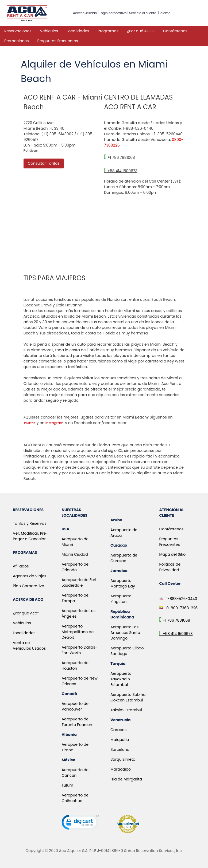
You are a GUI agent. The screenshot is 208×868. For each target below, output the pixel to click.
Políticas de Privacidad (170, 567)
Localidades (78, 31)
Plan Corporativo (28, 586)
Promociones (17, 41)
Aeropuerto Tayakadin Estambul (121, 679)
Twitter (29, 423)
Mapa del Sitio (172, 554)
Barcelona (120, 749)
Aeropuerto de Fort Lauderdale (79, 583)
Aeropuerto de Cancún (75, 773)
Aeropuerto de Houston (75, 666)
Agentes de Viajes (30, 576)
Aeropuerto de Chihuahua (75, 798)
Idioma (165, 13)
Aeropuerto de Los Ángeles (78, 613)
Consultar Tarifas (44, 163)
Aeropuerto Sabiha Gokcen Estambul (128, 697)
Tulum (67, 785)
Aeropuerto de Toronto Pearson (77, 722)
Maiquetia (120, 740)
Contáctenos (175, 31)
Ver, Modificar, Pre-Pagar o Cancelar (30, 536)
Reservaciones (18, 31)
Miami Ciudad (75, 554)
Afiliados (21, 566)
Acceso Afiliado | (86, 13)
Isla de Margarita (126, 779)
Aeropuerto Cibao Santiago (127, 651)
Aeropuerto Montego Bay (123, 583)
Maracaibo (121, 769)
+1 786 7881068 (120, 157)
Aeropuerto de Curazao (124, 558)
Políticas (31, 150)
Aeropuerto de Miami (75, 542)
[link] (80, 823)
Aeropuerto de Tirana (75, 747)
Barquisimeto (123, 759)
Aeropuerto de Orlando (75, 567)
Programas (108, 31)
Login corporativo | (114, 13)
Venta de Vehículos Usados (29, 646)
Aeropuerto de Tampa (75, 598)
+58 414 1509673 (121, 171)
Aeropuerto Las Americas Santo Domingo (125, 633)
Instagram (55, 423)
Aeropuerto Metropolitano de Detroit (78, 632)
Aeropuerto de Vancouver (75, 706)
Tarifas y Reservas (30, 523)
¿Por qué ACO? (141, 31)
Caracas (118, 730)
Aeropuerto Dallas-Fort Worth (79, 650)
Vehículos (49, 31)
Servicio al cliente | (144, 13)
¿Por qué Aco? (26, 613)
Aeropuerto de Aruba (124, 533)
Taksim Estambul (126, 710)
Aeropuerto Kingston (121, 599)
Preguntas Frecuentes (58, 41)
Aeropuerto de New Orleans (79, 681)
